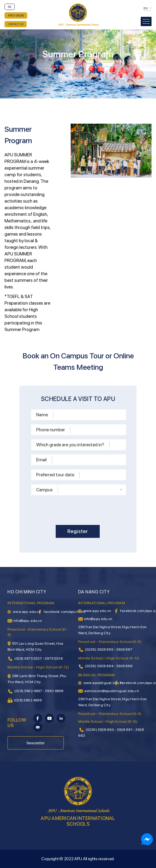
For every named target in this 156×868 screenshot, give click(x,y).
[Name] (89, 415)
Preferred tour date (55, 475)
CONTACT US (16, 24)
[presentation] (77, 509)
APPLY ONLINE (16, 15)
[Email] (88, 460)
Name (42, 415)
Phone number (51, 430)
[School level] (117, 445)
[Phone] (97, 430)
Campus (44, 490)
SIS (10, 7)
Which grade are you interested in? (70, 445)
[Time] (102, 475)
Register (78, 531)
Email (41, 460)
